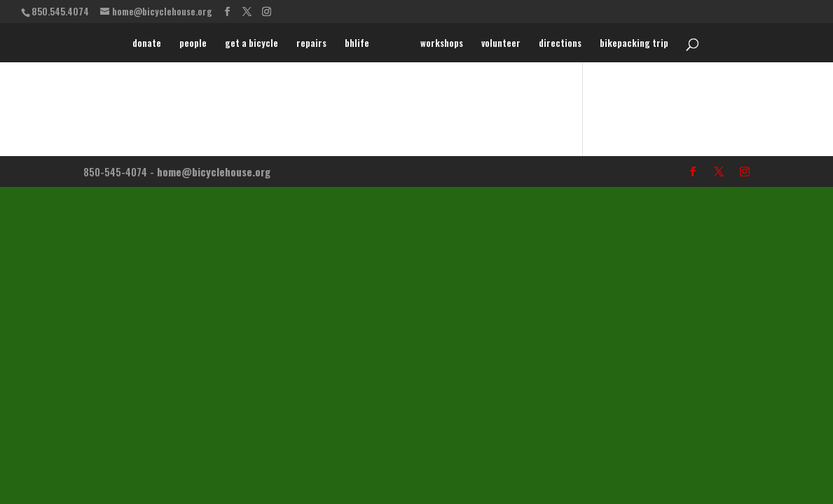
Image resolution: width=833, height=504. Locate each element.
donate (147, 44)
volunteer (501, 44)
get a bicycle (252, 44)
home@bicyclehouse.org (214, 171)
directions (560, 44)
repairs (311, 44)
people (193, 44)
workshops (442, 44)
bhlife (357, 44)
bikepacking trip (634, 44)
